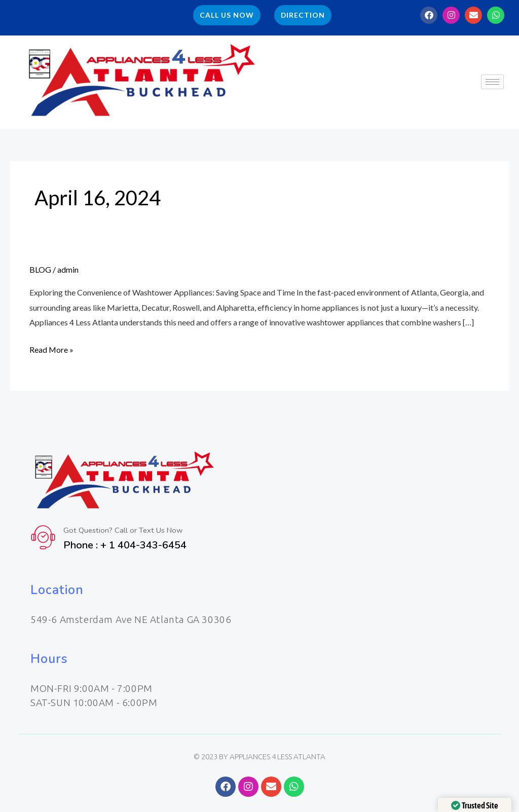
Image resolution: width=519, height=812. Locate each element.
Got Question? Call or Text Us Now (124, 530)
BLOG (40, 269)
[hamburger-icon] (492, 82)
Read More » (52, 350)
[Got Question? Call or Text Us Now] (43, 537)
